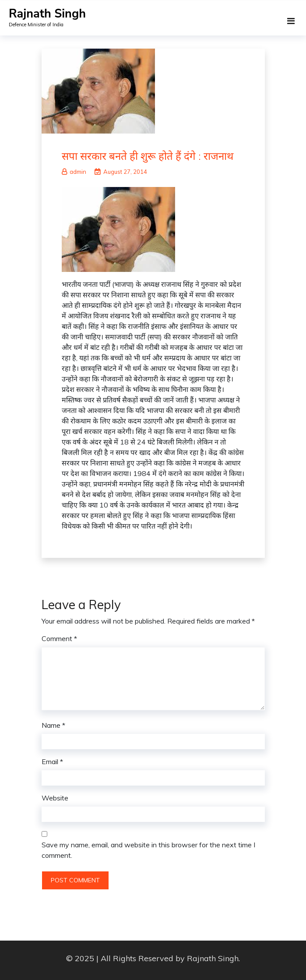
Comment (59, 638)
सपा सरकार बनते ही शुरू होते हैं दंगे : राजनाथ (148, 156)
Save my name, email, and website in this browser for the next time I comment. (148, 850)
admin (74, 172)
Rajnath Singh (47, 14)
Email (52, 761)
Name (53, 725)
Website (55, 798)
